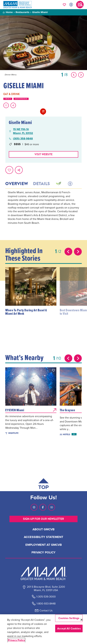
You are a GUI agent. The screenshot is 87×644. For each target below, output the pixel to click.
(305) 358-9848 (23, 139)
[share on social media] (13, 105)
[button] (53, 270)
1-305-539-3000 (46, 597)
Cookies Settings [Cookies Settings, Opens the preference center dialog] (69, 618)
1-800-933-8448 (46, 604)
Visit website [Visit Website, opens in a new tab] (43, 154)
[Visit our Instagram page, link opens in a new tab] (34, 507)
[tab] (58, 184)
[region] (43, 629)
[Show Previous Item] (74, 75)
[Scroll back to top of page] (43, 485)
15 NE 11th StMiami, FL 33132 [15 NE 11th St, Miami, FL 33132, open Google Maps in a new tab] (23, 131)
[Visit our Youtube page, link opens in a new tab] (52, 507)
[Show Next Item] (81, 75)
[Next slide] (78, 252)
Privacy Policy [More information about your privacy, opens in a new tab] (16, 640)
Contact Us (46, 610)
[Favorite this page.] (6, 105)
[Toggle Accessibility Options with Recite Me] (71, 5)
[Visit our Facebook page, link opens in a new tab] (43, 507)
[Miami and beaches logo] (43, 573)
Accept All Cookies (69, 628)
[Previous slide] (68, 252)
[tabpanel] (43, 212)
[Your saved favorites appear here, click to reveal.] (64, 5)
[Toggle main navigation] (80, 5)
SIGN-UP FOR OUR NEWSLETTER (43, 519)
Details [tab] (41, 184)
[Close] (82, 620)
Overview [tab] (17, 184)
